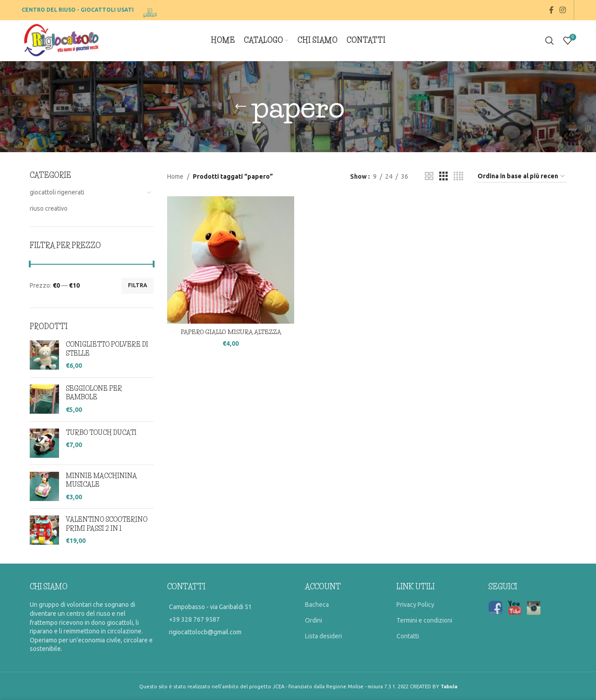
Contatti (408, 636)
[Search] (550, 41)
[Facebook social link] (551, 10)
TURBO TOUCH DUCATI (101, 433)
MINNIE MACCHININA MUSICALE (101, 480)
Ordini (314, 620)
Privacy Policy (415, 605)
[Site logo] (151, 9)
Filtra (138, 285)
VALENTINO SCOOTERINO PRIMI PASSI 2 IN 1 (107, 524)
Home (175, 176)
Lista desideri (323, 636)
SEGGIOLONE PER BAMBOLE (94, 393)
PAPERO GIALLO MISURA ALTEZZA (229, 329)
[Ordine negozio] (522, 177)
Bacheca (317, 605)
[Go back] (241, 107)
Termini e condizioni (424, 620)
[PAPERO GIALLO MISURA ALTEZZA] (229, 258)
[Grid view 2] (429, 176)
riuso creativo (49, 208)
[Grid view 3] (444, 176)
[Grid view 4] (458, 176)
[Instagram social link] (563, 10)
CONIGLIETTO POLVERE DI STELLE (107, 349)
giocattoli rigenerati (57, 192)
